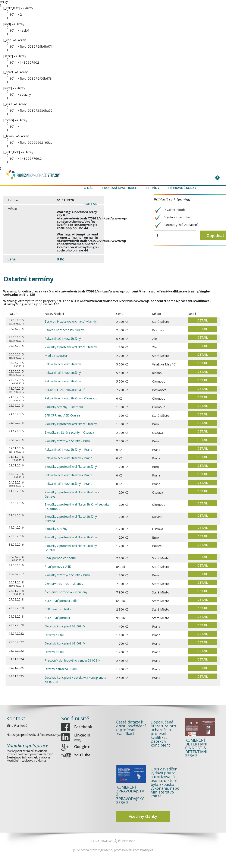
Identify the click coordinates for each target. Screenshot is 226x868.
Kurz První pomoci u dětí (62, 601)
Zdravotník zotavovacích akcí (65, 390)
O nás (89, 188)
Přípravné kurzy (182, 188)
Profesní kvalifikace (120, 188)
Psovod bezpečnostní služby (64, 330)
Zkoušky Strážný (56, 529)
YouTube (83, 753)
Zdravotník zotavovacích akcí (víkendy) (71, 321)
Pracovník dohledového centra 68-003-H (73, 660)
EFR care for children (59, 609)
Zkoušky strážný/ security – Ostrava (69, 432)
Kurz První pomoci (57, 618)
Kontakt (91, 204)
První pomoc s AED (58, 566)
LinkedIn (83, 737)
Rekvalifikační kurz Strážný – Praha (68, 449)
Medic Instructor (56, 356)
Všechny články (143, 816)
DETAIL (203, 320)
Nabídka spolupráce (27, 745)
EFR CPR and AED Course (62, 415)
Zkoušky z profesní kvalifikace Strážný (71, 347)
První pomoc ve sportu (60, 558)
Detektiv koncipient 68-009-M (65, 626)
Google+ (82, 745)
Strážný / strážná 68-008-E (63, 669)
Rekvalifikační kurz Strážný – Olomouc (71, 398)
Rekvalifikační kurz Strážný (63, 338)
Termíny (153, 188)
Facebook (83, 728)
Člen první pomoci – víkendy (64, 584)
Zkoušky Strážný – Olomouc (64, 407)
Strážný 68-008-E (56, 635)
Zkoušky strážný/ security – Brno (67, 441)
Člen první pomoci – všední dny (66, 592)
